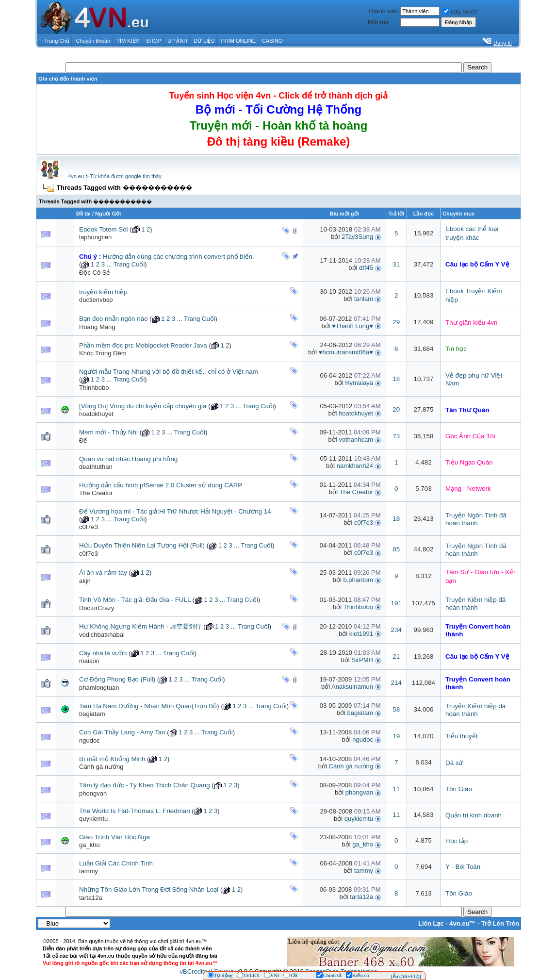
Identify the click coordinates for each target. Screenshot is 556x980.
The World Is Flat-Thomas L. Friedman (135, 811)
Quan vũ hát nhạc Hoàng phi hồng (128, 459)
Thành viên (383, 11)
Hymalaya (359, 383)
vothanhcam (356, 440)
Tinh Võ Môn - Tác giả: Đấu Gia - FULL (135, 600)
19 (396, 736)
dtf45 (366, 268)
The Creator (96, 493)
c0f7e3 (89, 527)
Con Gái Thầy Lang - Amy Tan (122, 732)
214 (396, 683)
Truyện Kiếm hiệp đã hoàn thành (475, 604)
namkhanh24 (355, 466)
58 (396, 709)
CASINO (272, 41)
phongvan (93, 793)
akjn (85, 581)
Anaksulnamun (352, 687)
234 (396, 630)
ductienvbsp (96, 300)
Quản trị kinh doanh (474, 815)
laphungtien (95, 237)
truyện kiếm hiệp (103, 292)
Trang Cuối (129, 264)
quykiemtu (93, 819)
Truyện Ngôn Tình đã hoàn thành (476, 519)
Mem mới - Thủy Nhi (108, 432)
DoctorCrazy (97, 608)
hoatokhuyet (96, 414)
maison (89, 661)
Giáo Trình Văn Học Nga (114, 837)
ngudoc (90, 740)
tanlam (364, 299)
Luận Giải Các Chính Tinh (116, 863)
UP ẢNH (177, 41)
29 (396, 322)
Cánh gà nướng (101, 767)
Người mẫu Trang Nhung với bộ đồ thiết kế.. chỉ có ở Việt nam (169, 372)
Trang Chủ (57, 41)
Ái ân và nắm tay (103, 573)
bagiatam (92, 714)
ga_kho (90, 845)
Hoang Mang (97, 327)
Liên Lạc (431, 923)
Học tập (457, 841)
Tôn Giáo (459, 789)
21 (396, 656)
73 (396, 436)
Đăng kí (503, 43)
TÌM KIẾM (128, 41)
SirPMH (362, 660)
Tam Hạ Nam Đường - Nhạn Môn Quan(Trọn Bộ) (149, 706)
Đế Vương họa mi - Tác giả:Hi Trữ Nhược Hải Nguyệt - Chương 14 (175, 511)
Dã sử (454, 763)
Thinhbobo (94, 388)
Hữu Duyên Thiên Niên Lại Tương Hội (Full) (142, 545)
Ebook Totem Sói (104, 229)
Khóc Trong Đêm (103, 353)
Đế (83, 440)
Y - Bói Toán (463, 867)
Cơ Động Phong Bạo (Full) (117, 679)
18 (396, 379)
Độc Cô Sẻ (94, 273)
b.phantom (358, 580)
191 (396, 603)
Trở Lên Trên (500, 923)
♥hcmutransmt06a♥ (346, 352)
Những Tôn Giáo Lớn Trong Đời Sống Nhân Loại (149, 889)
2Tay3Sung (357, 237)
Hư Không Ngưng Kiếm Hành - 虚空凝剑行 (140, 626)
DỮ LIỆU (204, 41)
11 (396, 789)
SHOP (154, 41)
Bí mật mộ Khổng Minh (112, 759)
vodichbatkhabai (102, 635)
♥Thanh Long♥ (352, 326)
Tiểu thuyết (462, 736)
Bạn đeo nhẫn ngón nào (113, 319)
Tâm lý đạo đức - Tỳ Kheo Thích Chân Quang (145, 785)
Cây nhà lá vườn (103, 653)
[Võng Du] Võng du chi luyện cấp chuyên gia (143, 406)
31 (396, 264)
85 (396, 549)
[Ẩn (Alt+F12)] (406, 976)
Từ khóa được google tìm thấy (125, 176)
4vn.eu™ (462, 923)
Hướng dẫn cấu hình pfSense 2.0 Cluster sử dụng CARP (161, 485)
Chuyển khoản (93, 41)
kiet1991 (361, 634)
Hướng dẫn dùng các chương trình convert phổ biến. (179, 257)
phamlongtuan (99, 688)
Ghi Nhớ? (460, 12)
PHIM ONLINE (238, 41)
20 (396, 409)
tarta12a (91, 898)
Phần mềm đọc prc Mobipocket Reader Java (143, 345)
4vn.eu (76, 176)
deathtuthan (96, 467)
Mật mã (378, 22)
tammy (89, 871)
